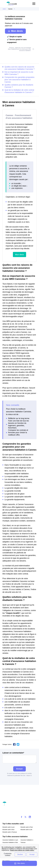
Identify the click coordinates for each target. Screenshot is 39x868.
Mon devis (15, 31)
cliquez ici (29, 776)
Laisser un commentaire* (19, 758)
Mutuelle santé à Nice (8, 830)
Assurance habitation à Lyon (10, 840)
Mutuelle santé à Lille (26, 830)
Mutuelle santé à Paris (27, 827)
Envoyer (19, 769)
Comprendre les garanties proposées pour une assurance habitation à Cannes (19, 80)
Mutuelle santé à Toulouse (10, 832)
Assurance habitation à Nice (10, 842)
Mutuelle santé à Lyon (9, 827)
